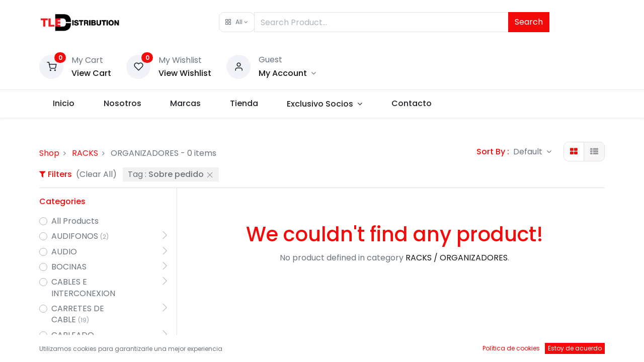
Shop (49, 153)
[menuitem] (65, 104)
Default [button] (529, 152)
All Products (75, 221)
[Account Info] (287, 73)
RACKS (85, 153)
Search (529, 22)
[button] (237, 22)
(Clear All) (96, 174)
